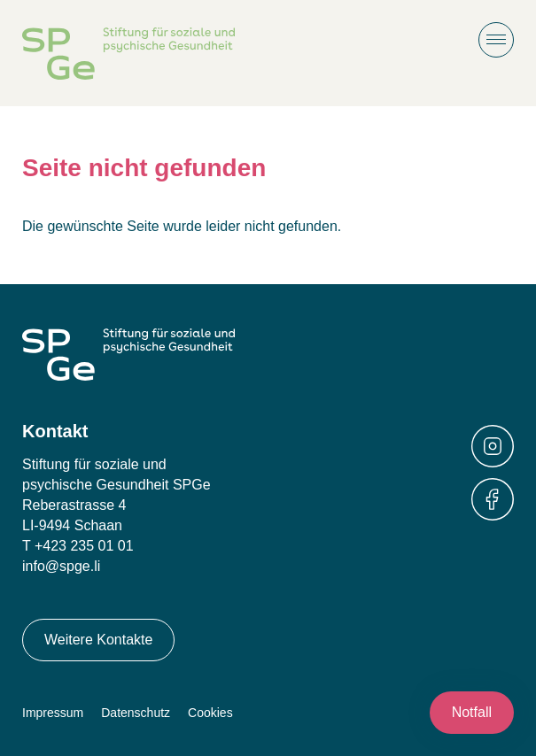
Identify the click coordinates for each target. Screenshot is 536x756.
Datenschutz (136, 713)
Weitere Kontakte (98, 640)
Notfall (472, 712)
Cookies (210, 713)
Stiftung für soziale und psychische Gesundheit (128, 54)
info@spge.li (61, 566)
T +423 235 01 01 (78, 546)
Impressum (53, 713)
